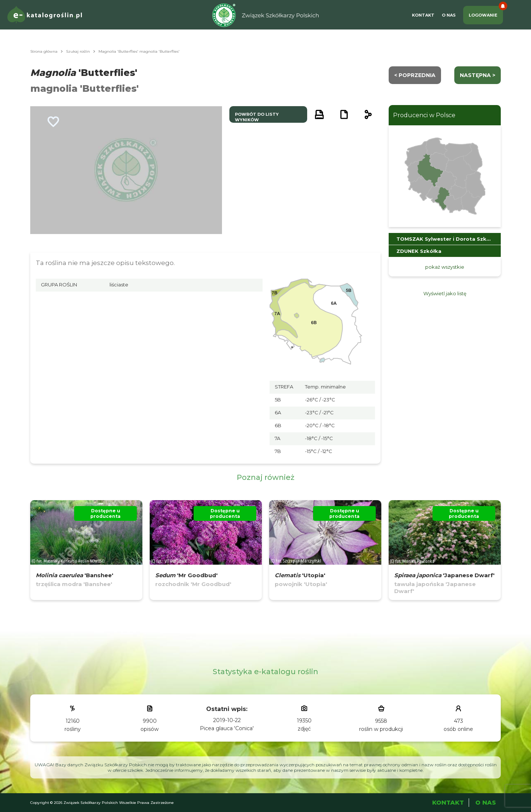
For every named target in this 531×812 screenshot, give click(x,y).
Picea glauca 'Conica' (227, 728)
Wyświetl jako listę (445, 293)
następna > (478, 75)
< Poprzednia (415, 75)
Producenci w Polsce (424, 115)
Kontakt (423, 15)
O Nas (449, 15)
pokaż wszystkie (445, 267)
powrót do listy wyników (257, 117)
